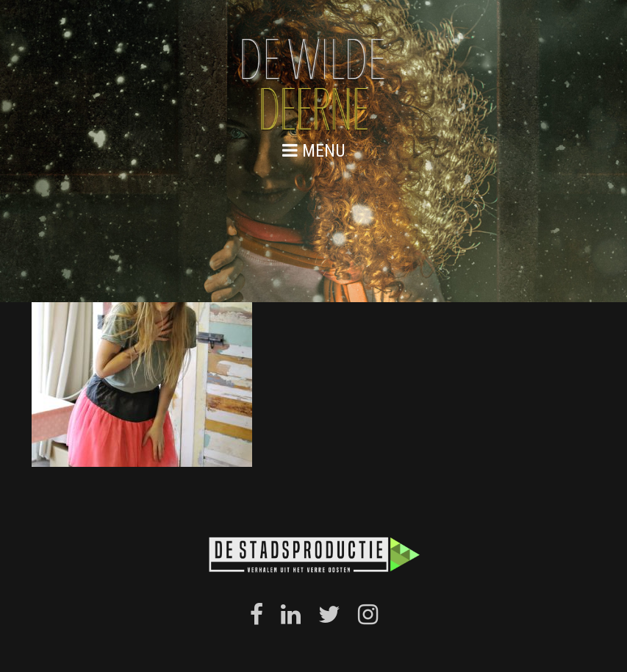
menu (314, 150)
